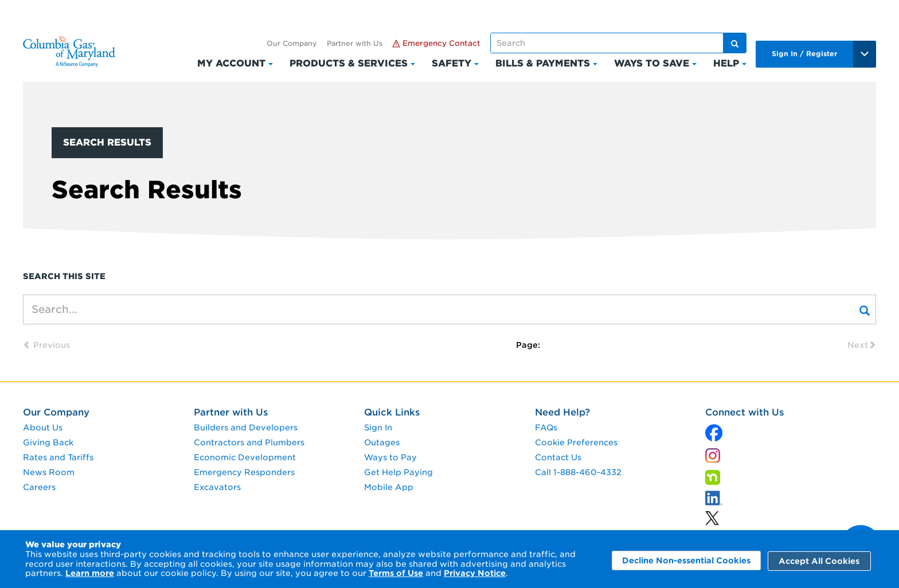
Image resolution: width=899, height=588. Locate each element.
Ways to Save (652, 63)
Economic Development (245, 457)
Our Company (292, 43)
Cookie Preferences (576, 442)
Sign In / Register (804, 54)
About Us (43, 428)
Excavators (217, 487)
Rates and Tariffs (58, 457)
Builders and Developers (246, 428)
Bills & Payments (543, 63)
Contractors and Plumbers (249, 442)
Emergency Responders (244, 472)
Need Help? (562, 412)
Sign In (378, 428)
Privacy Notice (475, 573)
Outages (382, 442)
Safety (452, 63)
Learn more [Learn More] (90, 573)
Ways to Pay (390, 457)
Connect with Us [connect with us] (744, 412)
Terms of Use (396, 573)
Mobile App (389, 487)
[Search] (865, 309)
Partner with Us (355, 43)
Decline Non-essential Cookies (686, 560)
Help (726, 63)
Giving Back (48, 442)
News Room (49, 472)
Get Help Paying (398, 472)
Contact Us (558, 457)
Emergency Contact (436, 43)
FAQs (546, 428)
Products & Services (349, 63)
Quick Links (392, 412)
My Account (231, 63)
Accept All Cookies (819, 561)
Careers (39, 487)
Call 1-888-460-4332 (578, 472)
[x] (714, 430)
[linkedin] (712, 516)
